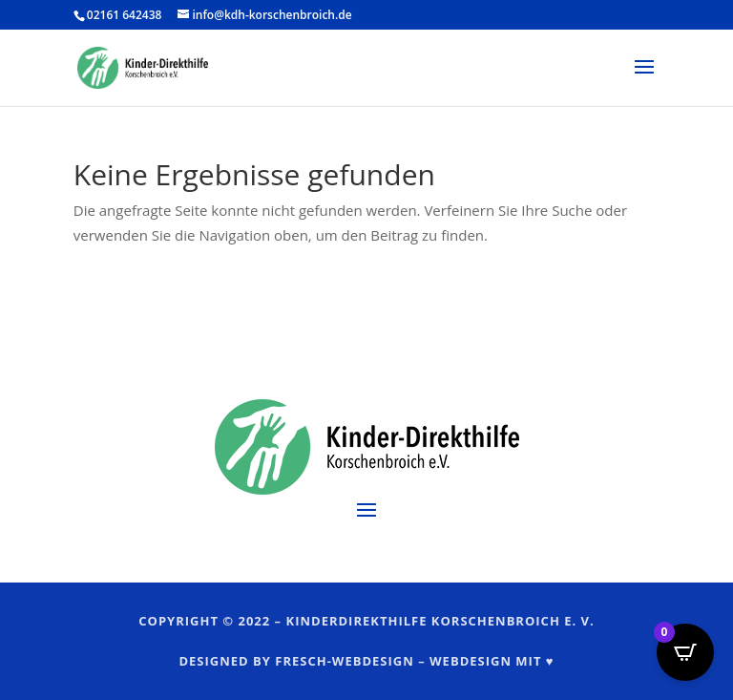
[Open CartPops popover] (685, 652)
